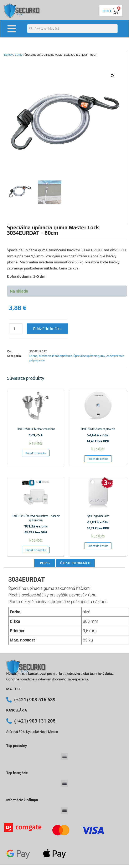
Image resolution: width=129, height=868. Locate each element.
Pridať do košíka (47, 329)
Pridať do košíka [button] (36, 453)
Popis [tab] (45, 563)
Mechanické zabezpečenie (55, 356)
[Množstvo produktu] (16, 329)
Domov (8, 55)
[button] (113, 76)
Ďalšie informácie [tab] (75, 563)
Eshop (19, 55)
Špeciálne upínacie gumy (89, 356)
